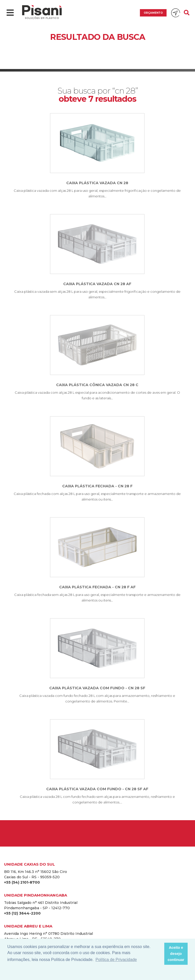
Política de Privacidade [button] (116, 960)
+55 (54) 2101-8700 (22, 882)
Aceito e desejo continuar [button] (176, 954)
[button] (159, 954)
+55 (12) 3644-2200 (22, 913)
